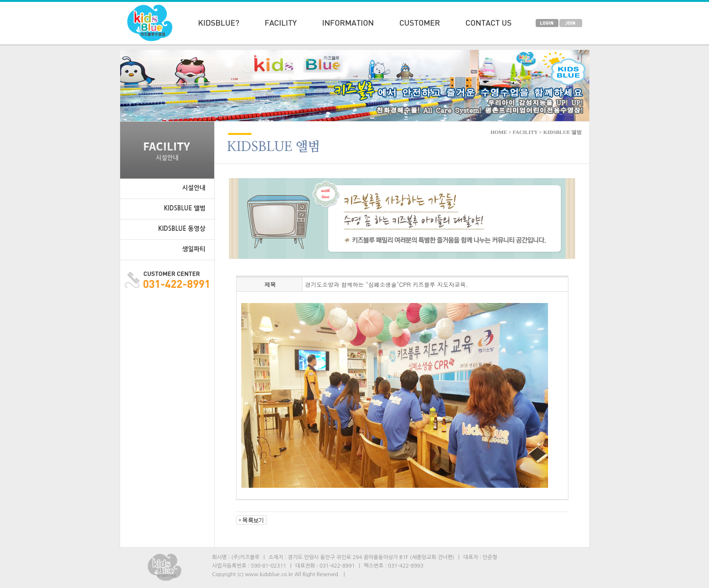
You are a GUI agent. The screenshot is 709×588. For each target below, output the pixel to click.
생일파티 (194, 249)
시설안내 (194, 188)
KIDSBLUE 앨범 (184, 208)
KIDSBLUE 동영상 (182, 229)
